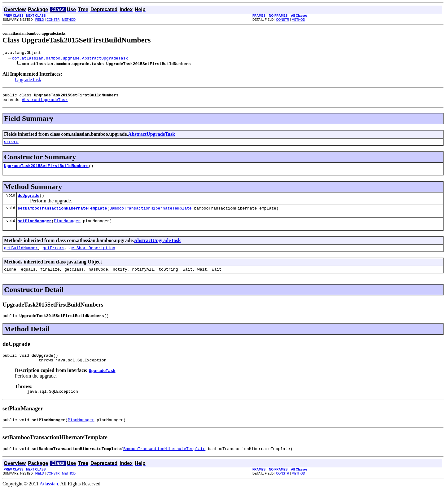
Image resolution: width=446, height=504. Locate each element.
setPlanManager (35, 228)
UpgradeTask (28, 80)
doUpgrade (28, 201)
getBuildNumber (21, 256)
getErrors (54, 256)
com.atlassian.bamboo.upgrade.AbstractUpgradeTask (70, 59)
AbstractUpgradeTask (45, 102)
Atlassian (49, 499)
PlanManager (67, 228)
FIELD (40, 20)
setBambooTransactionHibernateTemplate (62, 214)
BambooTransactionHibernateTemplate (150, 214)
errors (11, 145)
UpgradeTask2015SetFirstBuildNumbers (46, 170)
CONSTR (53, 20)
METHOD (69, 20)
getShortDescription (92, 256)
